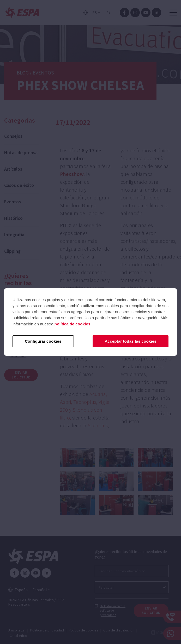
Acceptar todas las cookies (130, 341)
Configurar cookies (43, 341)
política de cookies (73, 324)
